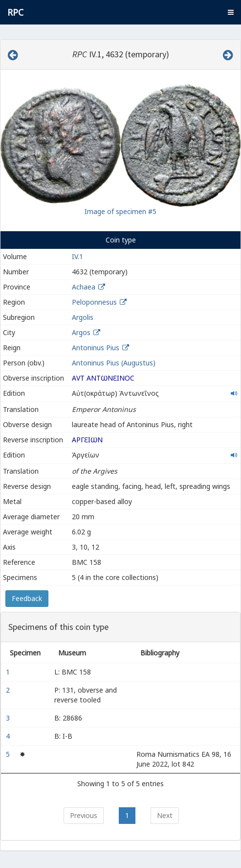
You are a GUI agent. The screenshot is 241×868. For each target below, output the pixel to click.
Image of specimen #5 (120, 211)
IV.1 (77, 256)
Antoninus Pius (96, 348)
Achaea (84, 287)
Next (165, 815)
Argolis (83, 317)
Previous (84, 815)
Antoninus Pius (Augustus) (114, 363)
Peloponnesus (94, 302)
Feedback (27, 598)
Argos (81, 332)
